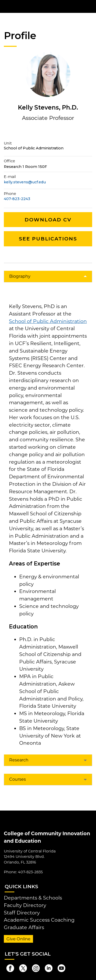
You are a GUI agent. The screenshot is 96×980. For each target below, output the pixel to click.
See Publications (48, 239)
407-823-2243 (17, 199)
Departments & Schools (33, 898)
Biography (20, 276)
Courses (18, 779)
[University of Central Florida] (39, 6)
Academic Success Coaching (39, 920)
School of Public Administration (48, 321)
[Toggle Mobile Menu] (91, 6)
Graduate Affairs (24, 927)
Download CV (48, 220)
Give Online (18, 939)
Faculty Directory (25, 905)
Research (19, 760)
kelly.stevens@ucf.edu (25, 182)
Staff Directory (22, 913)
